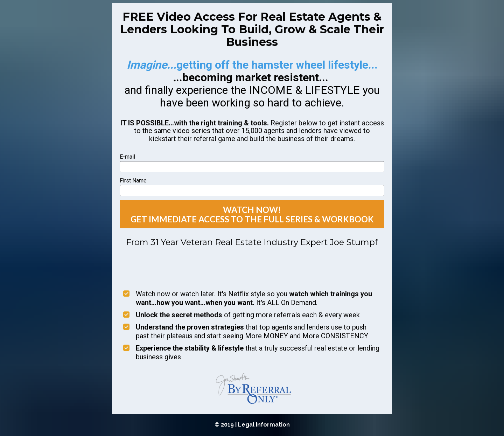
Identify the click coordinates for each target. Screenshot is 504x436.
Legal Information (264, 425)
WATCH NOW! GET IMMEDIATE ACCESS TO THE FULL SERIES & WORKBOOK (252, 214)
